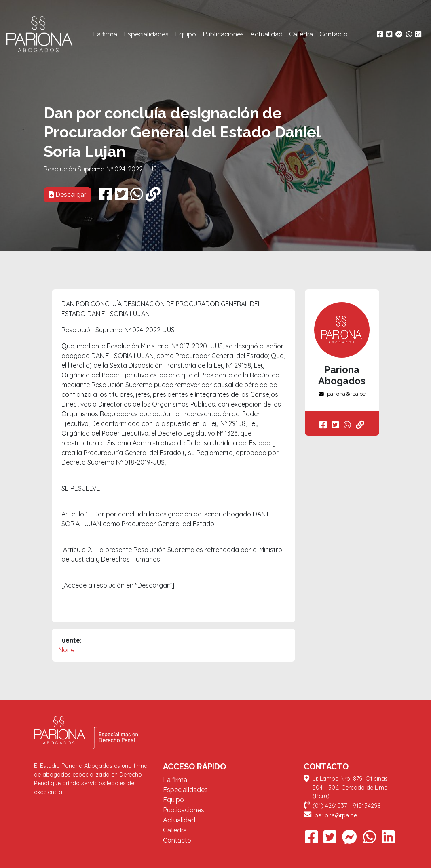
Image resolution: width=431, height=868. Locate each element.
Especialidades (146, 34)
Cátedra (301, 34)
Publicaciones (223, 34)
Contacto (334, 34)
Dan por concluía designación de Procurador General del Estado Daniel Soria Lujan (182, 132)
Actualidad (266, 34)
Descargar (68, 195)
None (66, 650)
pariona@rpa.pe (342, 394)
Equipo (186, 34)
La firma (105, 34)
